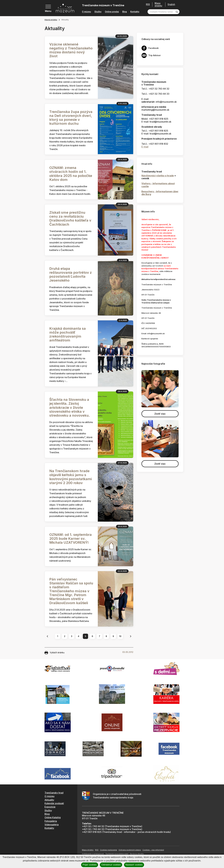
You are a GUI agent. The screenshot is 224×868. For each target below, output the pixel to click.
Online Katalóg (53, 817)
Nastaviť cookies (134, 865)
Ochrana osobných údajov (130, 850)
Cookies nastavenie (109, 850)
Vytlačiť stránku (54, 653)
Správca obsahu (137, 854)
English (171, 4)
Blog (125, 12)
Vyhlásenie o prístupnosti (93, 854)
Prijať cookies (90, 865)
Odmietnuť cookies (111, 865)
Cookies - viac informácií (153, 850)
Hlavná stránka (51, 20)
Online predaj (112, 12)
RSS (148, 4)
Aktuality (49, 800)
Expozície (50, 807)
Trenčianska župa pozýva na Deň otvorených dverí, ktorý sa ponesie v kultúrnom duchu (71, 118)
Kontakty (135, 12)
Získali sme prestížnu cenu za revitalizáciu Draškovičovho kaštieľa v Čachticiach (70, 218)
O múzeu (86, 12)
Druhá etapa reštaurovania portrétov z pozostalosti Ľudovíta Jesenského (71, 275)
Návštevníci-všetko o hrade (158, 176)
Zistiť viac (160, 414)
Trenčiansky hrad (54, 793)
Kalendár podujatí (54, 803)
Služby (98, 12)
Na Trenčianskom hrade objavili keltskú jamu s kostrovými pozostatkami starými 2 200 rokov (71, 477)
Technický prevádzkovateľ (117, 854)
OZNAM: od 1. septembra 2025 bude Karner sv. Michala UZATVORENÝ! (71, 539)
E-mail (145, 147)
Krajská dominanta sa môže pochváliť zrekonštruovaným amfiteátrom (68, 334)
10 (120, 636)
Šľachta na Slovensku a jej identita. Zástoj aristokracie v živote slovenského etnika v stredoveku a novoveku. (70, 407)
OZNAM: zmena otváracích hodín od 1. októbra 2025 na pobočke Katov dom (71, 174)
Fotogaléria (51, 821)
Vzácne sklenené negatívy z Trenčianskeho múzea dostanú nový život (71, 50)
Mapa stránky (158, 4)
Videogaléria (52, 825)
